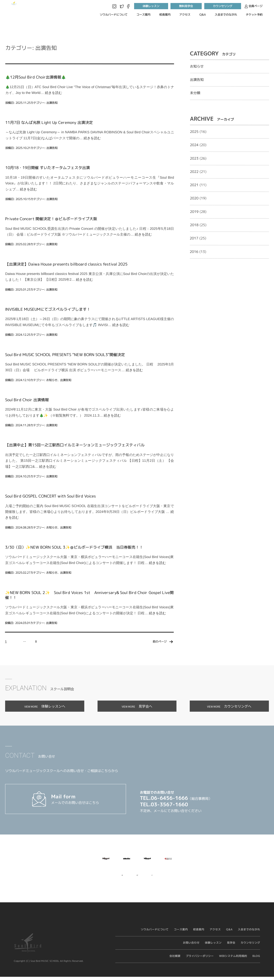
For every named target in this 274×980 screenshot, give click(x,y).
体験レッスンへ (45, 706)
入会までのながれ (226, 15)
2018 (194, 225)
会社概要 (175, 960)
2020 (194, 198)
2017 (194, 238)
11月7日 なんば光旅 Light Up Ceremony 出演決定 (49, 122)
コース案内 (143, 15)
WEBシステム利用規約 (233, 960)
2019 (194, 212)
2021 (194, 185)
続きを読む (53, 93)
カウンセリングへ (229, 706)
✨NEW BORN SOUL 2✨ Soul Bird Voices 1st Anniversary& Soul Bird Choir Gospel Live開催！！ (90, 595)
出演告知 (52, 102)
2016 (194, 251)
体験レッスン (151, 6)
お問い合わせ (191, 947)
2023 (194, 158)
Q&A (203, 15)
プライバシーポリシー (200, 960)
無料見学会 (186, 6)
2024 (194, 145)
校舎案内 (165, 15)
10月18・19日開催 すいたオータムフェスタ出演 (48, 168)
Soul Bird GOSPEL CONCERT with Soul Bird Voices (50, 496)
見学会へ (137, 706)
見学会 (231, 947)
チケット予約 (254, 15)
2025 (194, 132)
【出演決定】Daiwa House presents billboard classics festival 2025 (66, 264)
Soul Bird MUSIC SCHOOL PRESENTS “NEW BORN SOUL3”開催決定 (65, 354)
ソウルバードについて (114, 15)
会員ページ (254, 6)
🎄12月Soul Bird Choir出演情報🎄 (36, 77)
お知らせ (52, 380)
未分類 (195, 93)
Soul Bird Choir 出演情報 (27, 400)
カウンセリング (223, 6)
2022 (194, 172)
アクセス (185, 15)
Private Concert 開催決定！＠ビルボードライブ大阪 (51, 219)
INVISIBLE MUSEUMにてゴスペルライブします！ (48, 309)
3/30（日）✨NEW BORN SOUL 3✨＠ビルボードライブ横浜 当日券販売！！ (74, 547)
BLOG (256, 960)
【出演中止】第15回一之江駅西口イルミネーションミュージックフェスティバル (75, 445)
